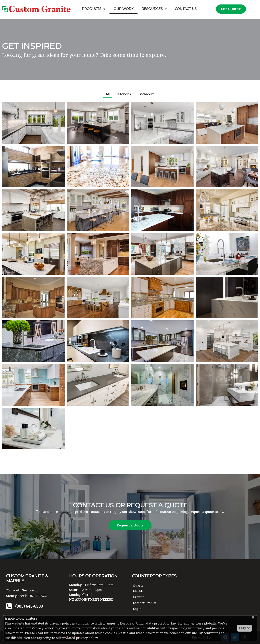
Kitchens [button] (124, 94)
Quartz (138, 586)
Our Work (123, 9)
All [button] (107, 94)
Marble (139, 591)
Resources (154, 9)
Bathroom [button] (147, 94)
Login (138, 609)
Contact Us (186, 9)
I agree (244, 628)
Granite (139, 597)
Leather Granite (146, 603)
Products (94, 9)
